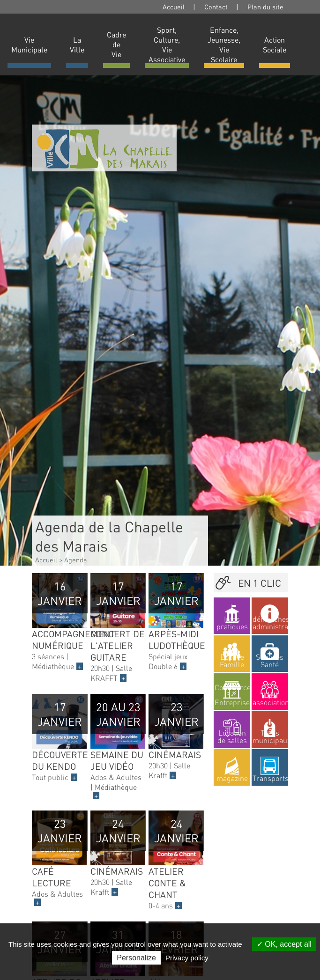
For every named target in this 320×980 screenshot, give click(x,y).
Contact (216, 7)
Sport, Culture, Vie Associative (167, 44)
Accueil (174, 7)
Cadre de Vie (116, 44)
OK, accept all (284, 944)
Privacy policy (187, 958)
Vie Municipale (29, 44)
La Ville (77, 44)
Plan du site (265, 7)
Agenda (76, 560)
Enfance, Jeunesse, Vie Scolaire (224, 44)
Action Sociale (275, 44)
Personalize (136, 958)
